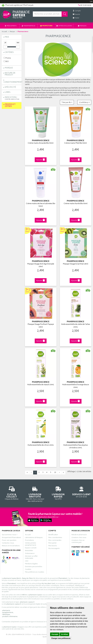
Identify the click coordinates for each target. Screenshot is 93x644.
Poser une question (9, 541)
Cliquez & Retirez (12, 493)
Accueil (4, 32)
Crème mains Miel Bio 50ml (76, 143)
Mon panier (52, 543)
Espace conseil (31, 548)
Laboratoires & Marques (34, 538)
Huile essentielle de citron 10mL (41, 445)
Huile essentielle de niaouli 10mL (41, 385)
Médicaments (11, 26)
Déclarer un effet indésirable (31, 558)
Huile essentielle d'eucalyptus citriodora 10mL (76, 447)
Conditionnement (13, 82)
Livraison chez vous (79, 538)
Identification (53, 535)
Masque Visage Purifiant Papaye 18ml (41, 326)
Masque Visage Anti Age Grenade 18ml (41, 265)
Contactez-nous (8, 543)
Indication (12, 98)
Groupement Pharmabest (11, 538)
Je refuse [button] (65, 634)
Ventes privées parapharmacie (31, 544)
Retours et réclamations (11, 546)
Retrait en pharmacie (79, 535)
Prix (7, 37)
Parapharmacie (29, 26)
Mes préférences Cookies (35, 572)
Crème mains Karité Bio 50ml (76, 204)
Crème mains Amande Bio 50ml (41, 143)
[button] (67, 102)
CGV (27, 561)
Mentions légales (31, 564)
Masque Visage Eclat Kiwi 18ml (76, 264)
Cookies (28, 570)
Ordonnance (30, 554)
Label (8, 92)
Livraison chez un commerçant (78, 542)
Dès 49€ (35, 494)
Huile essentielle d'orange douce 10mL (76, 386)
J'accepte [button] (55, 634)
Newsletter (29, 551)
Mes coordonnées (55, 538)
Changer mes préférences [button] (61, 638)
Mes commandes (55, 541)
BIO (6, 61)
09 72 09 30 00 (81, 492)
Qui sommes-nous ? (10, 535)
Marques (82, 26)
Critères (9, 52)
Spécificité (10, 87)
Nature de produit (10, 74)
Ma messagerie (54, 549)
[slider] (5, 47)
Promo (7, 58)
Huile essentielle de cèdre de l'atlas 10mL (76, 326)
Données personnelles (34, 567)
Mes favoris (53, 546)
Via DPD (58, 493)
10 (55, 472)
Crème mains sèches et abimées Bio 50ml (41, 205)
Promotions (46, 26)
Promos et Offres (10, 106)
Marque (12, 32)
